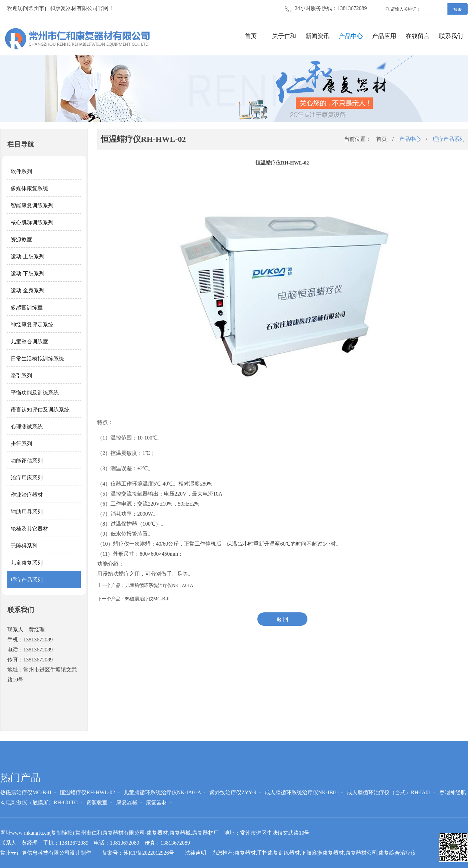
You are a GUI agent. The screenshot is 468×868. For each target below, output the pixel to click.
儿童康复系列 (27, 563)
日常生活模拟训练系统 (37, 359)
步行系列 (21, 444)
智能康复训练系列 (32, 205)
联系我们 (451, 36)
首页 (251, 36)
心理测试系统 (27, 427)
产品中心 (351, 36)
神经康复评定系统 (32, 325)
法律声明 (196, 853)
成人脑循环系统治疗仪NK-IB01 (301, 792)
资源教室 (21, 239)
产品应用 (384, 36)
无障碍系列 (24, 546)
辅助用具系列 (27, 512)
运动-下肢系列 (28, 273)
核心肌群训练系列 (32, 222)
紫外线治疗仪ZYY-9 (233, 792)
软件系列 (21, 171)
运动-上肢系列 (28, 256)
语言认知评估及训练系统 (40, 410)
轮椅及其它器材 (29, 529)
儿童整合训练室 (29, 342)
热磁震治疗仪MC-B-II (148, 599)
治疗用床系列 (27, 478)
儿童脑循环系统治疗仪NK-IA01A (159, 586)
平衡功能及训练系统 (35, 393)
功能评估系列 (27, 461)
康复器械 (127, 802)
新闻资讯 (317, 36)
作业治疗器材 (27, 495)
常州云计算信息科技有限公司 (35, 853)
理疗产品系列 (27, 580)
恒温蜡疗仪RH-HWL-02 (87, 792)
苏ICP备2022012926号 (149, 853)
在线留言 (418, 36)
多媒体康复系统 (29, 188)
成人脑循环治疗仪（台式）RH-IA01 (389, 792)
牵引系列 (21, 376)
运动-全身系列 (28, 291)
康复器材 (157, 802)
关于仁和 (284, 36)
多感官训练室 (27, 308)
